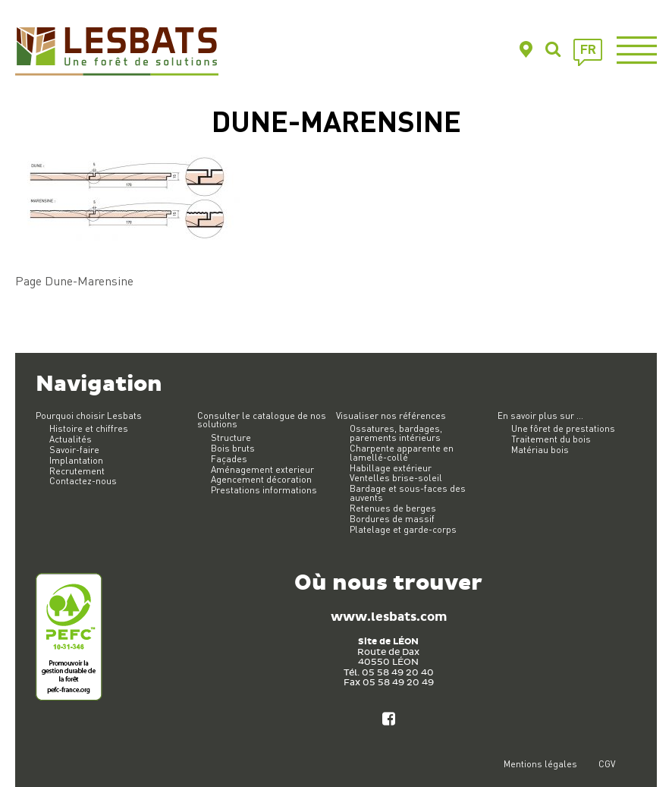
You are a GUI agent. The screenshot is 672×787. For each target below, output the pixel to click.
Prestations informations (264, 490)
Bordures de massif (392, 519)
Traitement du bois (551, 439)
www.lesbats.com (389, 617)
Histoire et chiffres (89, 428)
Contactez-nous (83, 481)
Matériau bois (540, 450)
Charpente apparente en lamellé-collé (402, 453)
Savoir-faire (74, 450)
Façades (229, 459)
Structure (231, 438)
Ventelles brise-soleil (396, 478)
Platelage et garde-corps (403, 529)
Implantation (76, 460)
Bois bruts (233, 448)
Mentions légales (540, 764)
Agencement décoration (261, 479)
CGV (607, 764)
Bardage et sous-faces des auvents (408, 493)
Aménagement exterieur (262, 469)
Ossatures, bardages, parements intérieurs (396, 433)
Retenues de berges (393, 508)
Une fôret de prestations (563, 428)
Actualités (71, 439)
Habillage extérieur (391, 468)
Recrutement (77, 471)
